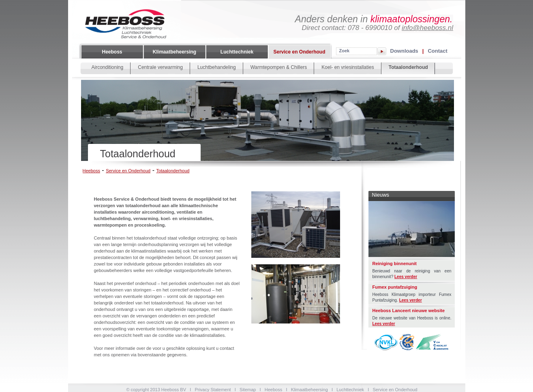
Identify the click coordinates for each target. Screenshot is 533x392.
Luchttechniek (237, 52)
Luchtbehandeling (217, 67)
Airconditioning (108, 67)
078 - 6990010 (370, 28)
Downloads (404, 51)
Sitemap (248, 390)
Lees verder (406, 277)
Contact (437, 51)
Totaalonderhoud (408, 67)
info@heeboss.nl (427, 28)
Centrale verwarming (160, 67)
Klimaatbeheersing (174, 52)
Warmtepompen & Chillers (279, 67)
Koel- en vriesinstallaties (348, 67)
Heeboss (112, 52)
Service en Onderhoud (299, 52)
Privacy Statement (213, 390)
